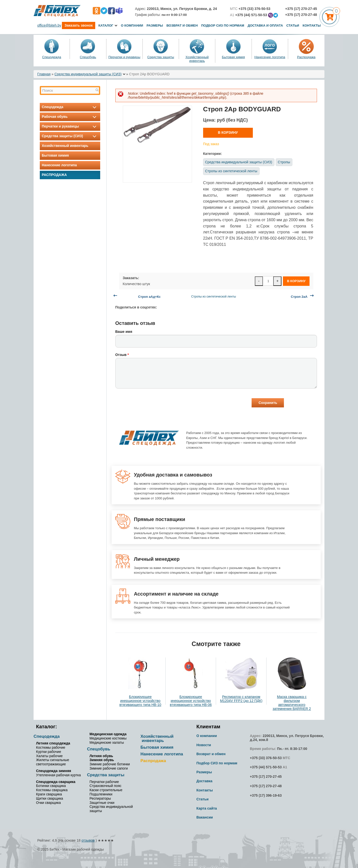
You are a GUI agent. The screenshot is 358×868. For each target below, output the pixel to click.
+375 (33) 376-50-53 (266, 758)
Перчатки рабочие (104, 782)
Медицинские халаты (107, 742)
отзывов (88, 840)
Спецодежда (52, 57)
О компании (132, 25)
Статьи (293, 25)
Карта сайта (207, 808)
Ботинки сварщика (51, 786)
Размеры (155, 25)
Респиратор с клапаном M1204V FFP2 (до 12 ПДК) (241, 699)
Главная (44, 74)
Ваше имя (124, 332)
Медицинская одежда (108, 734)
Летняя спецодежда (53, 743)
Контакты (312, 25)
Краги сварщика (49, 794)
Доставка (204, 781)
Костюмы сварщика (52, 790)
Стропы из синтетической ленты (231, 171)
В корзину (228, 132)
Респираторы (100, 798)
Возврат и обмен (182, 25)
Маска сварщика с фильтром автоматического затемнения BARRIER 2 (292, 703)
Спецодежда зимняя (54, 771)
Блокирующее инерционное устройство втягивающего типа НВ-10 (140, 701)
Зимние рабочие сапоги (109, 768)
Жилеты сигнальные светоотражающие (53, 762)
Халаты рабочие (49, 756)
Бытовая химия (234, 57)
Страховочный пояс (105, 786)
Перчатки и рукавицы (124, 57)
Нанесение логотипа (270, 57)
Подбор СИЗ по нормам (223, 25)
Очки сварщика (48, 803)
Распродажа (306, 57)
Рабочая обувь (70, 117)
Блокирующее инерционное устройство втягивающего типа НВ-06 (191, 701)
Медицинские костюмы (108, 738)
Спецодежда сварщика (56, 782)
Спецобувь (88, 57)
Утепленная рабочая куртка (58, 775)
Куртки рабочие (49, 752)
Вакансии (205, 817)
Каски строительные (106, 790)
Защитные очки (102, 803)
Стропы (284, 162)
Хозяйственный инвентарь (197, 59)
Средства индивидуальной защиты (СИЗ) (88, 74)
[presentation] (153, 403)
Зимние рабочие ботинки (110, 764)
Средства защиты (161, 57)
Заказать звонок (78, 25)
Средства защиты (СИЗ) (70, 136)
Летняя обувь (101, 756)
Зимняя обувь (102, 760)
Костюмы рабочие (51, 747)
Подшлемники (101, 794)
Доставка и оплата (266, 25)
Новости (204, 745)
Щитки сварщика (50, 798)
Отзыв (122, 355)
